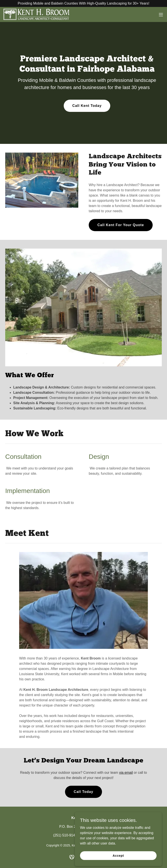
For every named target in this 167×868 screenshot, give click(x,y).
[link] (37, 14)
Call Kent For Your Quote (121, 225)
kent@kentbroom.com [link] (97, 835)
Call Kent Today (87, 106)
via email (126, 773)
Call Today (83, 792)
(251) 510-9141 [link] (65, 835)
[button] (161, 15)
